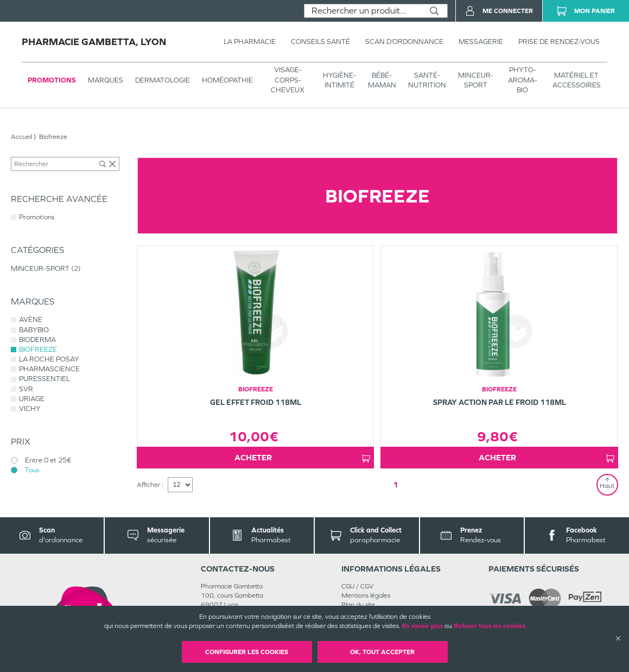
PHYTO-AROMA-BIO (523, 80)
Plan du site (358, 605)
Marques (106, 80)
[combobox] (363, 11)
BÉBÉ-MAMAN (382, 80)
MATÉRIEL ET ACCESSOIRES (577, 80)
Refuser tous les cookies (490, 626)
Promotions (52, 80)
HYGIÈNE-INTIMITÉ (339, 80)
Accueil (21, 137)
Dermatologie (163, 80)
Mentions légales (366, 595)
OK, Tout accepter (382, 652)
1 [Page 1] (396, 484)
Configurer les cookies (247, 652)
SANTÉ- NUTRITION (427, 80)
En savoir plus (422, 626)
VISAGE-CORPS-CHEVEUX (288, 80)
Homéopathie (227, 80)
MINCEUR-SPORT (476, 80)
